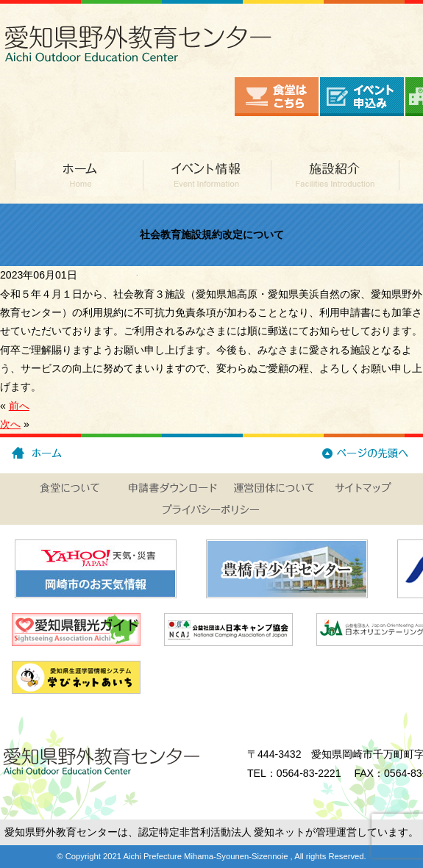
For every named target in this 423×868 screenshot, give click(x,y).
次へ (10, 424)
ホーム (79, 174)
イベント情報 (207, 174)
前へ (19, 406)
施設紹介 (335, 174)
